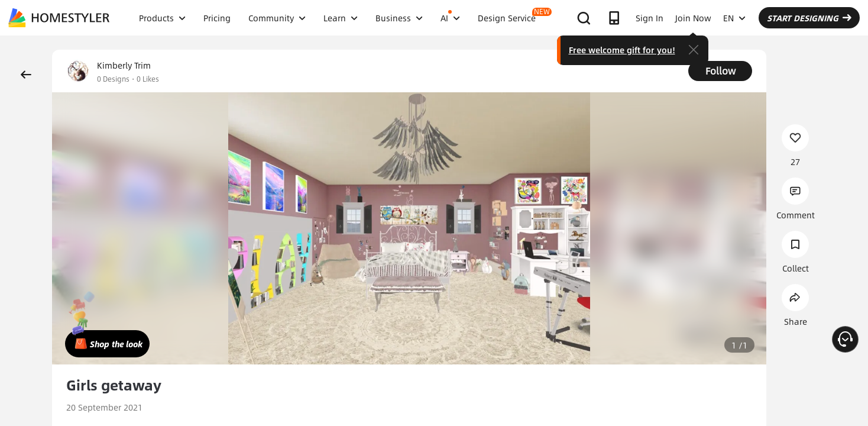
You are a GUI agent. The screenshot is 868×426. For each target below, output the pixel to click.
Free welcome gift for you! (622, 50)
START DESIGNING (809, 18)
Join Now (693, 18)
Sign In (650, 18)
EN (734, 18)
